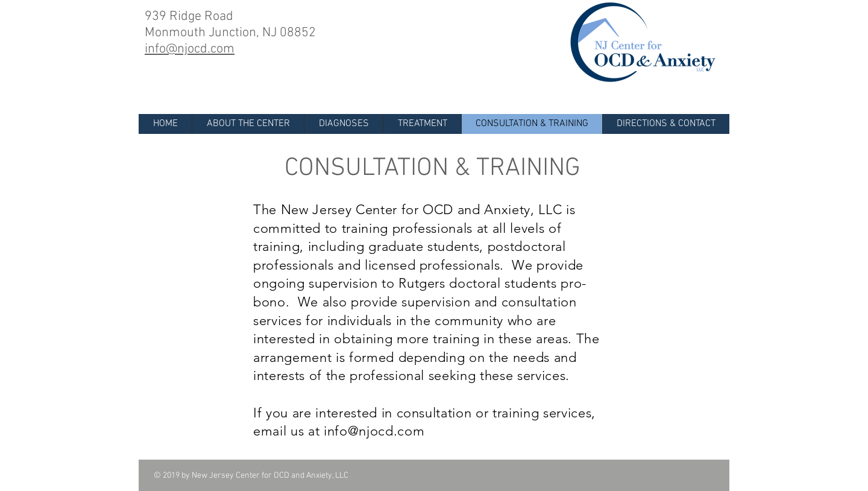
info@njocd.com (374, 431)
